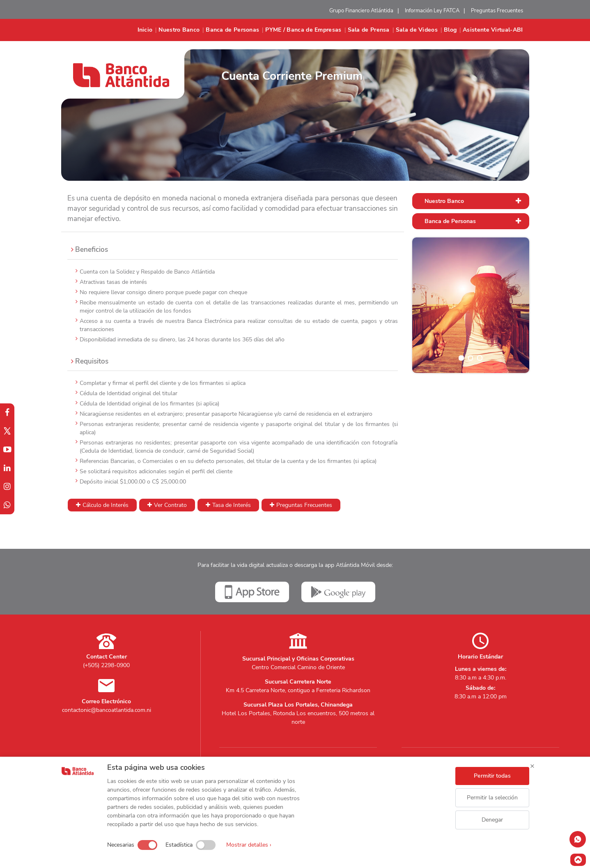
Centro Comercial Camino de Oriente (298, 667)
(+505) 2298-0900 (106, 665)
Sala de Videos (417, 30)
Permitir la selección (492, 798)
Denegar (492, 820)
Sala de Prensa (369, 30)
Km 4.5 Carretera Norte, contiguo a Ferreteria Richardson (298, 690)
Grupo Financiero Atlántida (361, 11)
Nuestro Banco (179, 30)
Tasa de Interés (232, 505)
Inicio (145, 30)
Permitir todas (492, 776)
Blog (450, 30)
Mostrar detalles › (249, 845)
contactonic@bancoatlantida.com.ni (107, 710)
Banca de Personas (232, 30)
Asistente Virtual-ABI (493, 30)
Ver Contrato (170, 505)
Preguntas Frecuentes (497, 11)
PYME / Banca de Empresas (303, 30)
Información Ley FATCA (432, 11)
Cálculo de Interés (106, 505)
